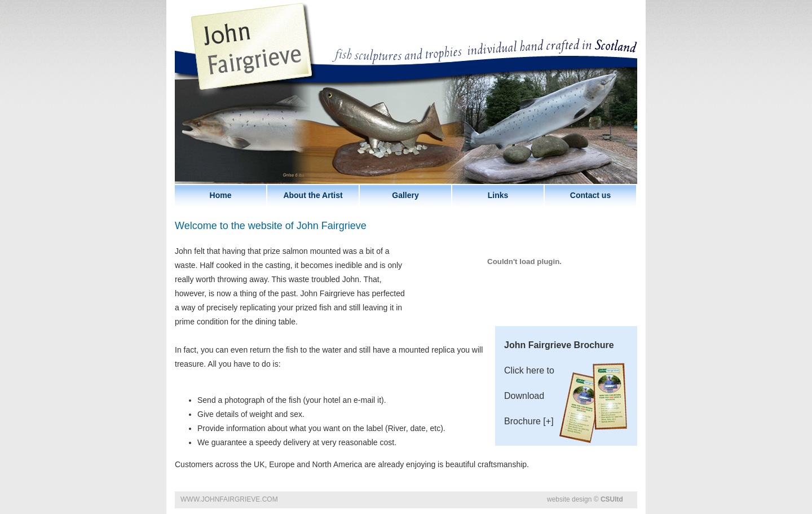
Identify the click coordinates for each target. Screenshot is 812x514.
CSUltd (612, 499)
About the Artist (313, 195)
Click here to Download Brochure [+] (566, 393)
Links (498, 195)
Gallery (405, 195)
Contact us (590, 195)
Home (221, 195)
